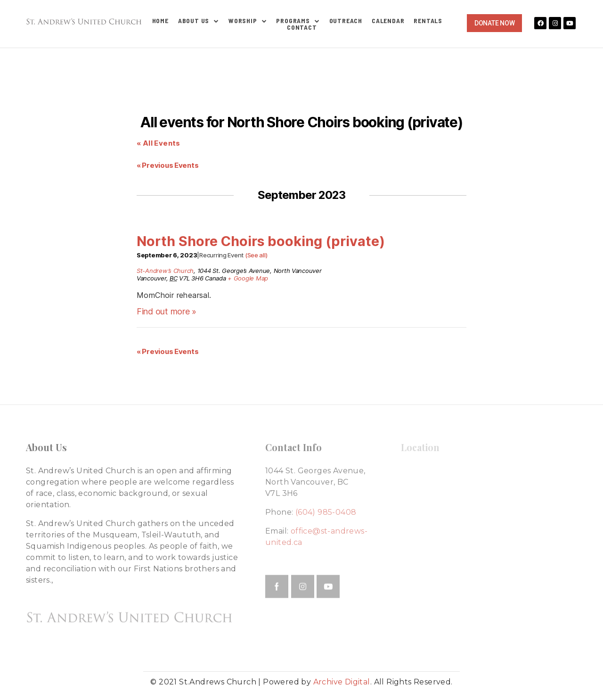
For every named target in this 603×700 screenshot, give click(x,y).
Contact (302, 27)
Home (160, 21)
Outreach (346, 21)
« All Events (159, 143)
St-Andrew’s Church (165, 271)
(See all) (256, 255)
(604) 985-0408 (326, 512)
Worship (248, 21)
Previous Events (167, 165)
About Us (199, 21)
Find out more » (167, 311)
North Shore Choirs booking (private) (261, 241)
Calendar (388, 21)
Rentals (428, 21)
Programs (298, 21)
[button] (494, 23)
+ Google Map (248, 278)
